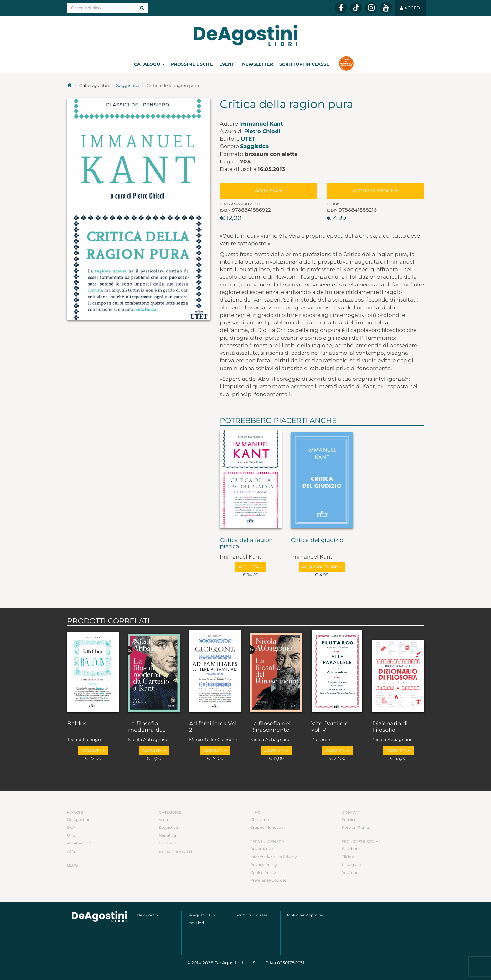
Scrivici (349, 820)
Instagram (352, 865)
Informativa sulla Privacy (274, 857)
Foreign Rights (356, 827)
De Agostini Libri (202, 915)
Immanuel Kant (261, 124)
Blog (72, 865)
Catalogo (149, 64)
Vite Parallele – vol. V (332, 727)
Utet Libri (195, 923)
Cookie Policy (263, 872)
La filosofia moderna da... (147, 727)
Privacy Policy (264, 865)
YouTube (350, 872)
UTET (248, 139)
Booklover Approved (305, 915)
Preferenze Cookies (268, 880)
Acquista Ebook (375, 191)
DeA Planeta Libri (246, 36)
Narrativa (167, 835)
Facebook (351, 849)
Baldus (77, 724)
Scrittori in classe (304, 64)
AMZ (71, 851)
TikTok (348, 857)
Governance (262, 849)
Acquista (268, 191)
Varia (163, 820)
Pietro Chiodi (262, 131)
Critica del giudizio (317, 540)
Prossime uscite (192, 64)
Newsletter (258, 64)
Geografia (168, 843)
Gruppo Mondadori (268, 827)
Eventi (227, 64)
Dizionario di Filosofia (390, 727)
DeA (71, 827)
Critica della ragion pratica (246, 544)
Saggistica (128, 85)
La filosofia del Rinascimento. (270, 727)
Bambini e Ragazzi (176, 851)
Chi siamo (260, 820)
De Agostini (78, 820)
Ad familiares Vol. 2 (214, 727)
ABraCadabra (79, 843)
